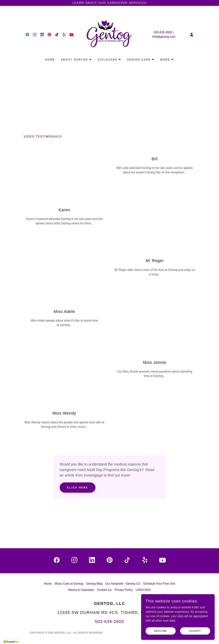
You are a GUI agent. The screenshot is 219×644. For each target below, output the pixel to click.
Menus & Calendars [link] (81, 590)
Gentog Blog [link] (94, 584)
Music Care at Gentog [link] (69, 584)
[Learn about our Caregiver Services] (109, 3)
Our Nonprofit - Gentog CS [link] (123, 584)
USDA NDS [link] (143, 590)
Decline (161, 631)
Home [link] (50, 60)
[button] (192, 35)
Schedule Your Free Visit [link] (159, 584)
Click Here (78, 488)
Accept (195, 631)
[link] (27, 35)
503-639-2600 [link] (163, 32)
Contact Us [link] (104, 590)
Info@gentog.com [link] (164, 37)
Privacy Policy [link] (124, 590)
